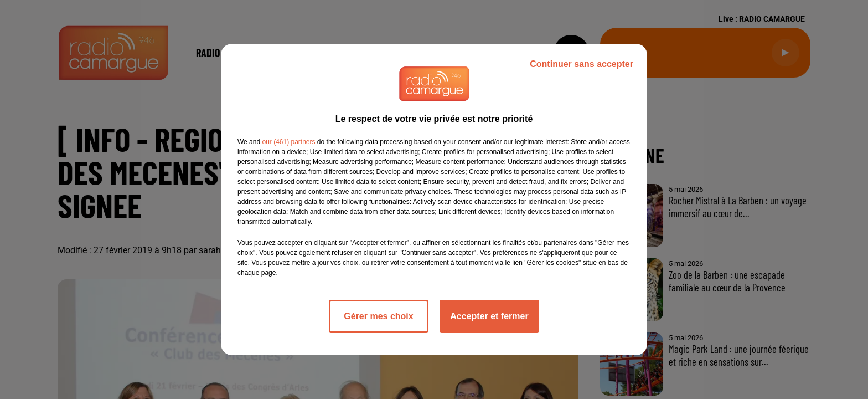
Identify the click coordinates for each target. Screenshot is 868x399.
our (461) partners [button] (288, 142)
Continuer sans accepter (582, 64)
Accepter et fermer (489, 316)
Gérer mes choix (378, 316)
